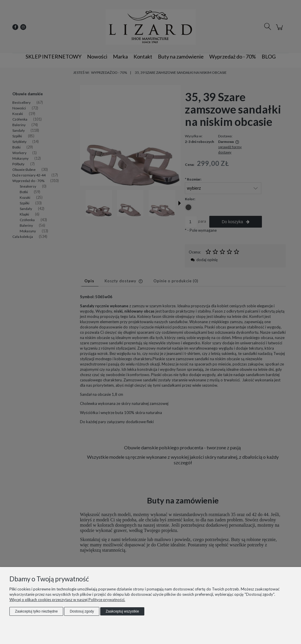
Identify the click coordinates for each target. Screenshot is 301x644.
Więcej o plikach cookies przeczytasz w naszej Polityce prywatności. (67, 600)
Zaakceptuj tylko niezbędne (36, 611)
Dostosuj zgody (82, 611)
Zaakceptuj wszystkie (122, 611)
